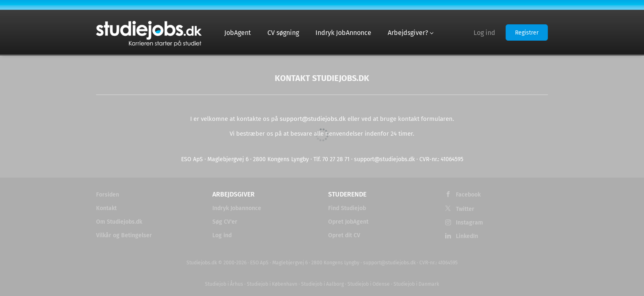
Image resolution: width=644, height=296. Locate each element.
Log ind (484, 33)
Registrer (527, 33)
